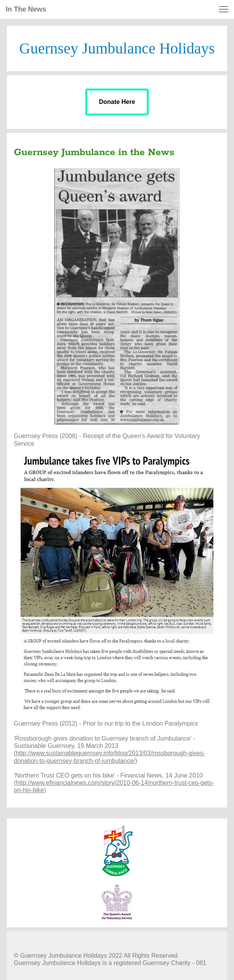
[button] (224, 9)
